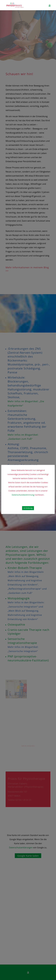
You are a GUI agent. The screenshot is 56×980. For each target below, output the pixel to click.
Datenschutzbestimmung (23, 495)
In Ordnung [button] (28, 508)
